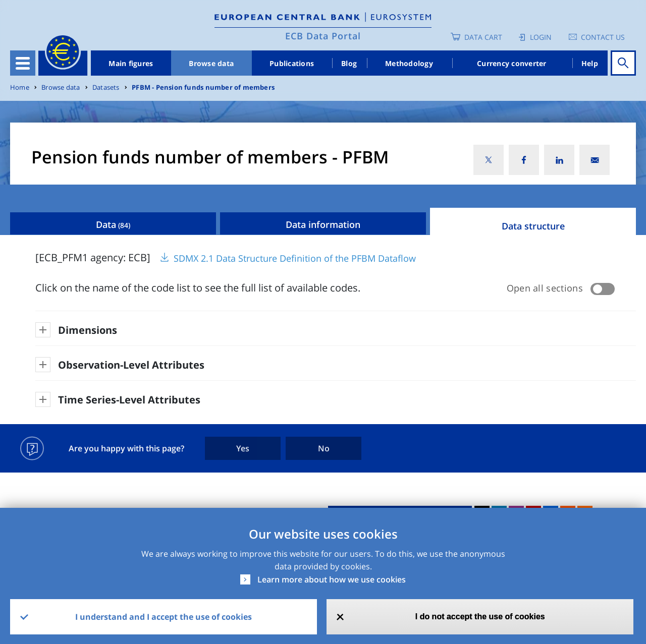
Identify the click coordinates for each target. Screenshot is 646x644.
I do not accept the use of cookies (480, 617)
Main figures (131, 63)
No (324, 448)
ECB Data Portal (323, 36)
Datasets (106, 87)
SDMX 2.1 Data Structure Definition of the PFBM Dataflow (295, 258)
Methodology (409, 63)
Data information (323, 224)
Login (541, 37)
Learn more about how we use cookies (332, 579)
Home (20, 87)
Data (113, 224)
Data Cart (483, 37)
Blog (349, 63)
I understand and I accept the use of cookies (164, 617)
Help (590, 63)
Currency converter (512, 63)
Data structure (533, 226)
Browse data (211, 63)
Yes (243, 448)
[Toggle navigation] (23, 63)
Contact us (603, 37)
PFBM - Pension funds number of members (203, 87)
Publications (292, 63)
